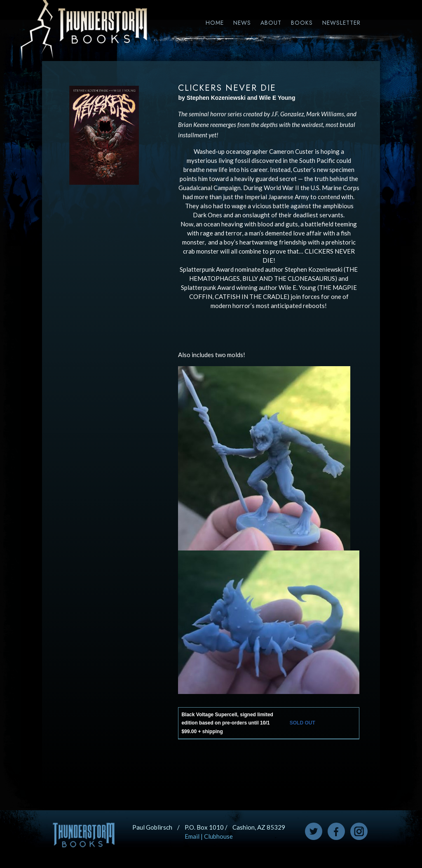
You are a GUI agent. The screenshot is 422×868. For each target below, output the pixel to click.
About (271, 23)
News (242, 23)
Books (302, 23)
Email (192, 836)
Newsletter (341, 23)
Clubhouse (218, 836)
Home (215, 23)
